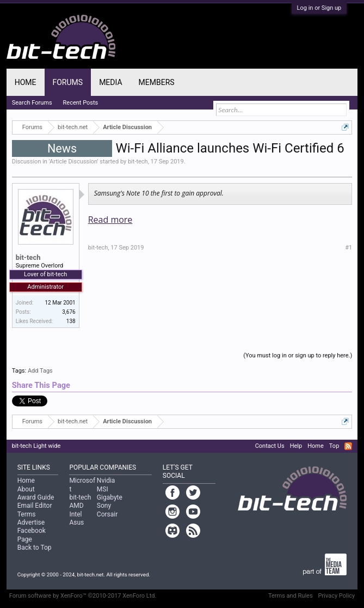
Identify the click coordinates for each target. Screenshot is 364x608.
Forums (68, 82)
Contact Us (270, 446)
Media (110, 82)
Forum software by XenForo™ (83, 596)
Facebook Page (32, 535)
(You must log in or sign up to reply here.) (298, 355)
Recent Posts (81, 103)
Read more (110, 220)
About (26, 489)
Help (296, 446)
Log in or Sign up (319, 8)
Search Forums (32, 103)
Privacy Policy (337, 596)
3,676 (69, 312)
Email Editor (35, 506)
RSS (348, 446)
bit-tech (138, 162)
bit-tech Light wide (36, 446)
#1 (348, 248)
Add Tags (40, 371)
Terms (27, 514)
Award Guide (36, 497)
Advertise (31, 522)
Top (334, 446)
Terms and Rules (291, 596)
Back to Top (35, 548)
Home (26, 82)
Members (157, 82)
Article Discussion (73, 162)
